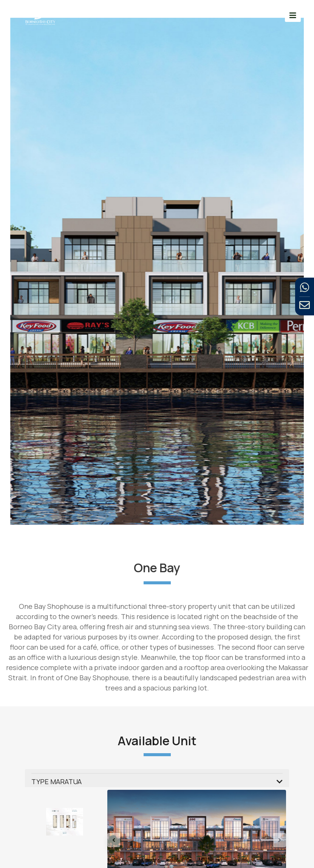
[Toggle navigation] (293, 15)
